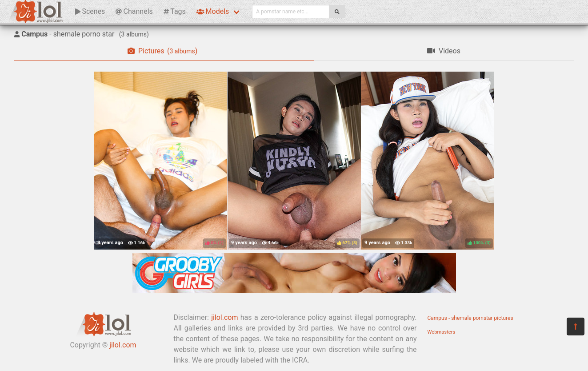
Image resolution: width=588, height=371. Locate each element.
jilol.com (123, 345)
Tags (175, 11)
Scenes (90, 11)
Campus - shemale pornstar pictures (470, 318)
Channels (134, 11)
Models (213, 11)
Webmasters (442, 332)
